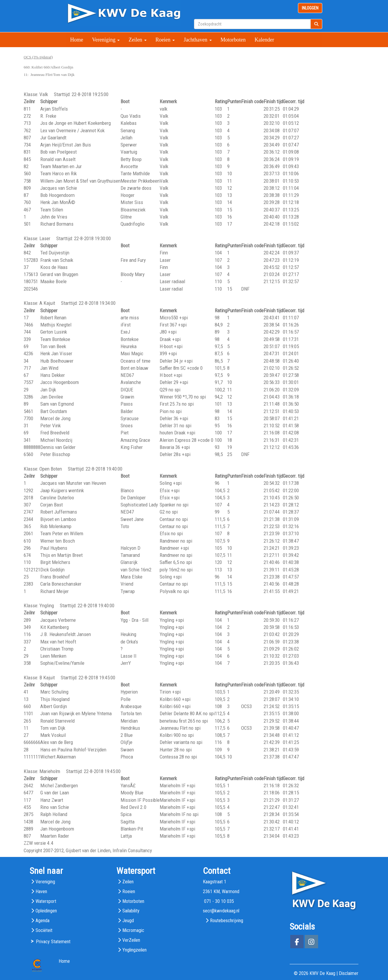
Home (77, 40)
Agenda (43, 921)
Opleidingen (46, 911)
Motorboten (233, 40)
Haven (41, 891)
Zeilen (137, 40)
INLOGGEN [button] (310, 8)
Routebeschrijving (227, 921)
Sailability (131, 911)
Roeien (165, 40)
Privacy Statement (53, 942)
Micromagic (133, 930)
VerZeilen (131, 940)
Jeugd (128, 921)
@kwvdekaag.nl (221, 911)
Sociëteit (44, 930)
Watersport (46, 901)
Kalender (264, 40)
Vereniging (106, 40)
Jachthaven (198, 40)
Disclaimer (349, 973)
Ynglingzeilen (134, 950)
